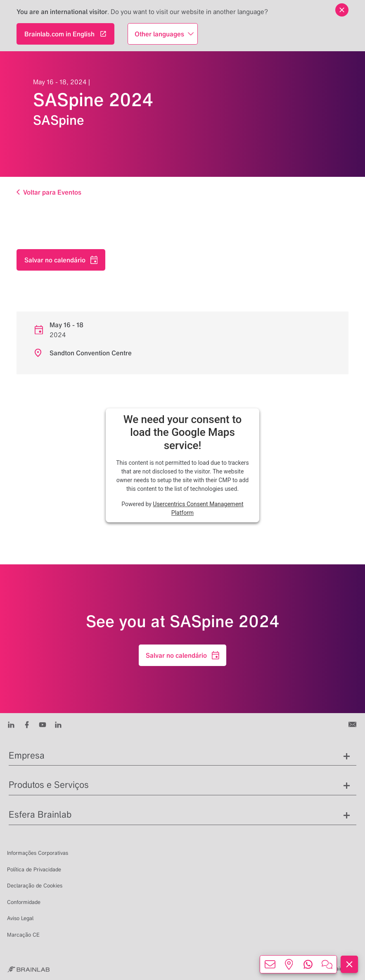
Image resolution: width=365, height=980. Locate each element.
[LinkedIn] (11, 724)
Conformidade (24, 902)
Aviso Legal (20, 918)
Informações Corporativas (38, 853)
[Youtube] (43, 724)
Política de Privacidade (34, 869)
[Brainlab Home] (28, 969)
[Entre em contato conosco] (353, 724)
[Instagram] (58, 724)
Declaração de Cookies (35, 886)
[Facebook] (27, 724)
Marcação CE (23, 935)
